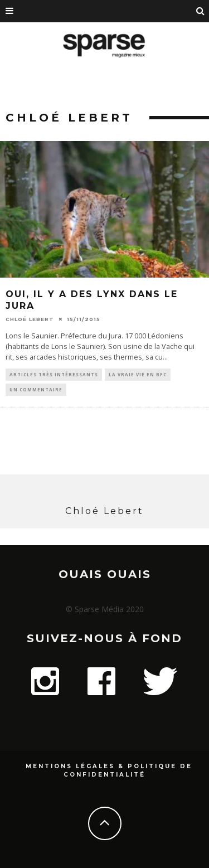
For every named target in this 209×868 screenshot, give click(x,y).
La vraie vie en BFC (138, 374)
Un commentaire (36, 389)
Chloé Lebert (30, 319)
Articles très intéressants (54, 374)
